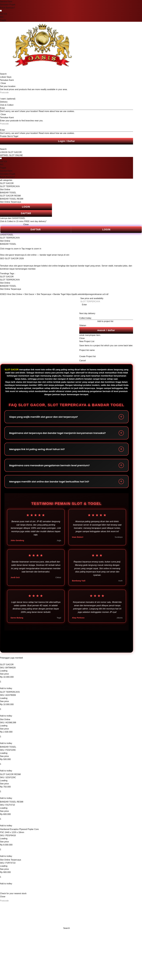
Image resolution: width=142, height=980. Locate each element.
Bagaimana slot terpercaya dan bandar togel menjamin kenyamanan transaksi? (57, 433)
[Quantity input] (13, 682)
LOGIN (26, 207)
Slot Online (5, 189)
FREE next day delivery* (35, 221)
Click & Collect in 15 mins (12, 221)
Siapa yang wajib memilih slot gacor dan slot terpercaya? (44, 417)
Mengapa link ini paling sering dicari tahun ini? (37, 449)
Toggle (3, 20)
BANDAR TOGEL (8, 193)
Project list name (87, 350)
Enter (84, 305)
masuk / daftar (106, 330)
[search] (13, 71)
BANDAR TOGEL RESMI (12, 199)
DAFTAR (26, 213)
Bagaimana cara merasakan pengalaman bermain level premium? (49, 465)
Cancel (82, 361)
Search (3, 74)
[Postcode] (13, 901)
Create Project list (87, 356)
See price (4, 674)
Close (26, 224)
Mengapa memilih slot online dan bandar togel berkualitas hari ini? (49, 482)
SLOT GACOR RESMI (10, 196)
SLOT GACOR (7, 183)
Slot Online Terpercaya (11, 202)
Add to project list (105, 321)
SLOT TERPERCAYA (10, 186)
